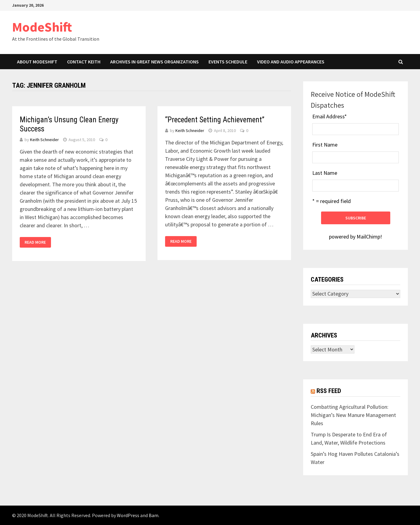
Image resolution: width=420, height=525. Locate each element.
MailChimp (368, 237)
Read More (35, 242)
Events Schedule (228, 62)
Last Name (325, 173)
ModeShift (42, 27)
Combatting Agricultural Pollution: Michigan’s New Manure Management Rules (353, 415)
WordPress (128, 515)
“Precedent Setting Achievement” (215, 120)
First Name (325, 145)
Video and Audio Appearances (291, 62)
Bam (154, 515)
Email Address (330, 116)
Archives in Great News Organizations (154, 62)
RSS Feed (329, 391)
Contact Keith (84, 62)
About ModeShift (37, 62)
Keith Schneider (44, 140)
